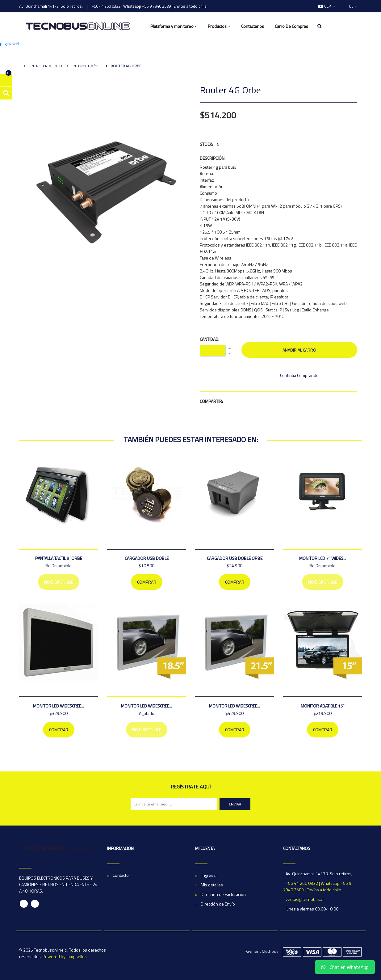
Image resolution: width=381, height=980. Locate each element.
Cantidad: (209, 339)
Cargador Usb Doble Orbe (235, 558)
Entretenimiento (45, 66)
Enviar (235, 804)
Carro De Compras (291, 26)
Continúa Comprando (299, 375)
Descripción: (213, 158)
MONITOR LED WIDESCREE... (59, 706)
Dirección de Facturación (223, 894)
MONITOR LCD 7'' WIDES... (323, 558)
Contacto (121, 875)
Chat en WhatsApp (345, 967)
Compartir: (211, 401)
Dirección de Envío (218, 904)
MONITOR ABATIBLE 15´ (322, 706)
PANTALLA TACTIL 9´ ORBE (59, 558)
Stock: (206, 144)
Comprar (147, 582)
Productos (217, 26)
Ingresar (209, 875)
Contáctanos (253, 26)
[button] (327, 6)
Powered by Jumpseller (64, 956)
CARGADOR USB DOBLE (147, 558)
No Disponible (59, 582)
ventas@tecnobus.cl (305, 899)
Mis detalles (212, 885)
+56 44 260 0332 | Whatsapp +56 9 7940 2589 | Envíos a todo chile (149, 6)
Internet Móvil (86, 66)
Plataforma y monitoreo (172, 26)
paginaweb (10, 43)
